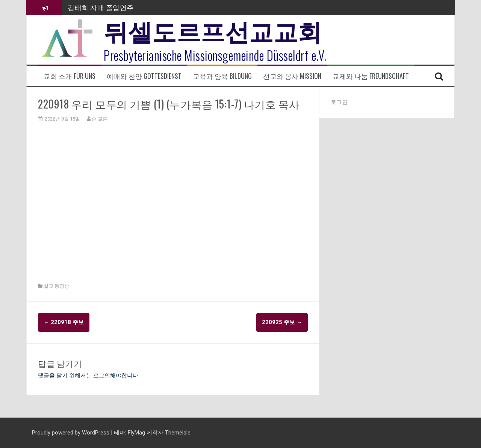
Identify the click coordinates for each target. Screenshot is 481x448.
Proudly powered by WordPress (71, 433)
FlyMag (136, 433)
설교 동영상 (56, 286)
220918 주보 (64, 322)
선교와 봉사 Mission (292, 76)
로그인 (102, 376)
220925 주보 (282, 322)
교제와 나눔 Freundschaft (371, 76)
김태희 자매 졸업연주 (101, 7)
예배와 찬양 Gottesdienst (144, 76)
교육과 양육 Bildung (222, 76)
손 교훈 (100, 119)
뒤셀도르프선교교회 (213, 30)
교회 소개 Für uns (70, 76)
